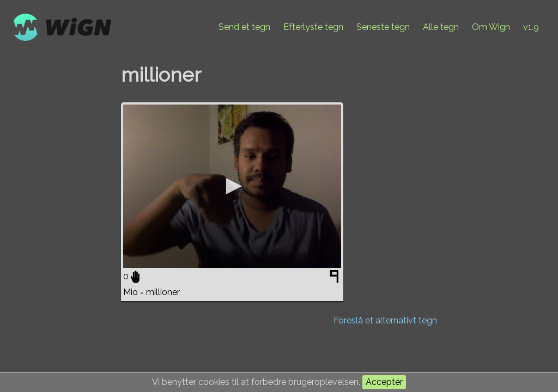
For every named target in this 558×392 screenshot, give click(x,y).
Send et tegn (244, 27)
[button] (232, 186)
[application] (232, 186)
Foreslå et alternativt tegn (385, 320)
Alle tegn (441, 27)
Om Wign (491, 27)
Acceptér (384, 382)
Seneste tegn (383, 27)
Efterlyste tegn (313, 27)
